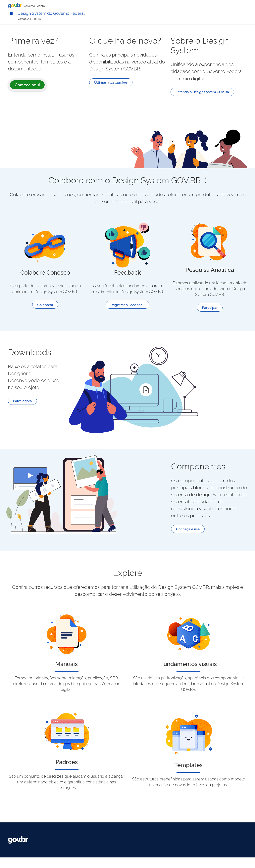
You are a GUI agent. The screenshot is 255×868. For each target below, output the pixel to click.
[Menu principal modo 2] (11, 14)
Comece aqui (88, 93)
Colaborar (96, 312)
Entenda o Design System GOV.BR (223, 109)
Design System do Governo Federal (57, 13)
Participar (220, 315)
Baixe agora (83, 415)
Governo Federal (35, 6)
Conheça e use (208, 545)
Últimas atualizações (152, 107)
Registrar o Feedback (158, 312)
